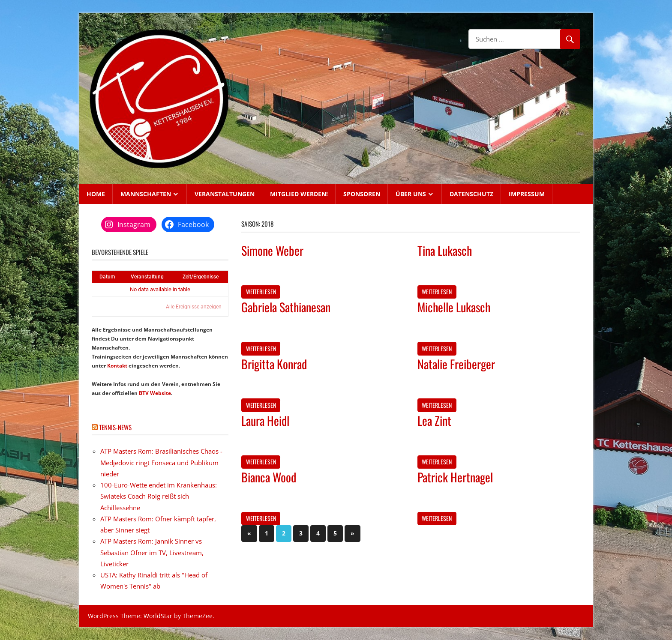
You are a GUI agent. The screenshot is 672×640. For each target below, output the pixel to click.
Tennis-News (115, 427)
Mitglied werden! (299, 194)
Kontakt (117, 366)
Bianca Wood (269, 477)
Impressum (527, 194)
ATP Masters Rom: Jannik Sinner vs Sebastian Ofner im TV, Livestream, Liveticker (152, 552)
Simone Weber (272, 250)
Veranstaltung (147, 277)
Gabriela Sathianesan (286, 307)
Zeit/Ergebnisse (201, 277)
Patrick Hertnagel (455, 477)
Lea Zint (434, 420)
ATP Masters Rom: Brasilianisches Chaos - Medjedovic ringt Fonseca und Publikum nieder (161, 462)
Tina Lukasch (445, 250)
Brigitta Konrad (274, 364)
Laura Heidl (265, 420)
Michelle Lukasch (454, 307)
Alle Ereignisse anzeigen (194, 307)
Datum (107, 277)
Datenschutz (471, 194)
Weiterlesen (261, 292)
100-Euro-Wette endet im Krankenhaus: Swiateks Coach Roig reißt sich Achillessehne (159, 496)
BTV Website (155, 393)
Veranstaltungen (225, 194)
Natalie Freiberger (456, 364)
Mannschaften (146, 194)
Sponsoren (362, 194)
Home (96, 194)
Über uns (411, 194)
